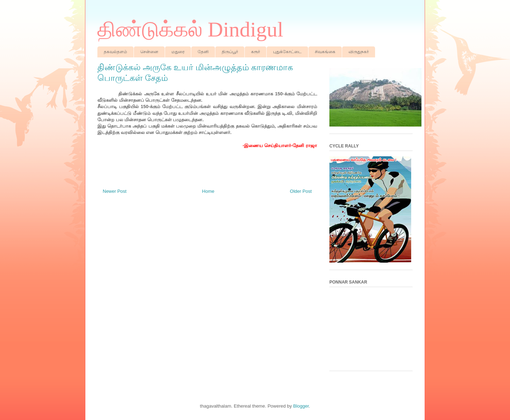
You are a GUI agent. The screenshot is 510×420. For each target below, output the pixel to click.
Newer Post (115, 191)
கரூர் (256, 52)
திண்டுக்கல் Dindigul (190, 29)
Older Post (301, 191)
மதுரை (178, 52)
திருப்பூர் (230, 52)
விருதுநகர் (359, 52)
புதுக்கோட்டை (287, 52)
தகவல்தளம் (115, 52)
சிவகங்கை (325, 52)
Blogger (301, 406)
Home (208, 191)
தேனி (203, 52)
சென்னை (149, 52)
